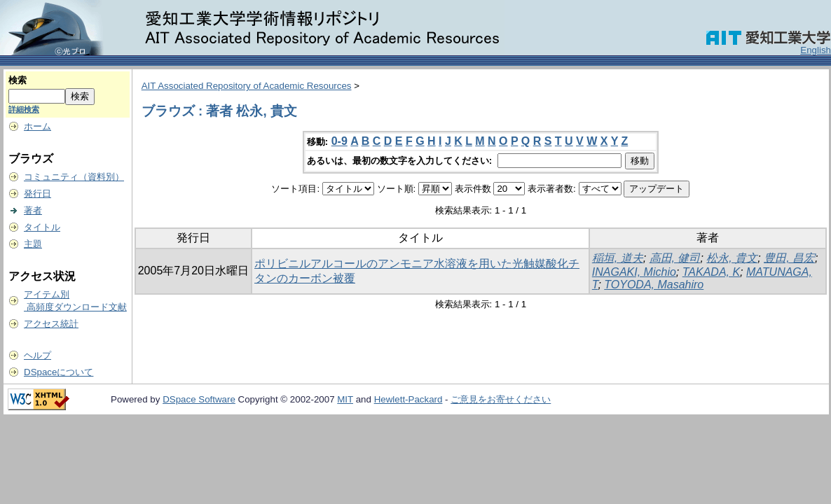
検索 (18, 80)
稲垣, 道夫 (618, 258)
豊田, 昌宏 (789, 258)
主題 (33, 244)
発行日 (37, 194)
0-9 (339, 141)
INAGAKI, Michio (634, 272)
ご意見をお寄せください (501, 399)
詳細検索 (24, 109)
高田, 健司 (675, 258)
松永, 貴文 (732, 258)
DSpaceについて (59, 372)
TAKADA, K (711, 272)
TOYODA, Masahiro (654, 285)
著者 (33, 210)
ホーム (37, 126)
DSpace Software (199, 399)
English (816, 50)
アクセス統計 (51, 324)
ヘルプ (37, 355)
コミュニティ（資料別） (74, 177)
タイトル (42, 227)
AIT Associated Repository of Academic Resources (247, 86)
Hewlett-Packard (408, 399)
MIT (345, 399)
